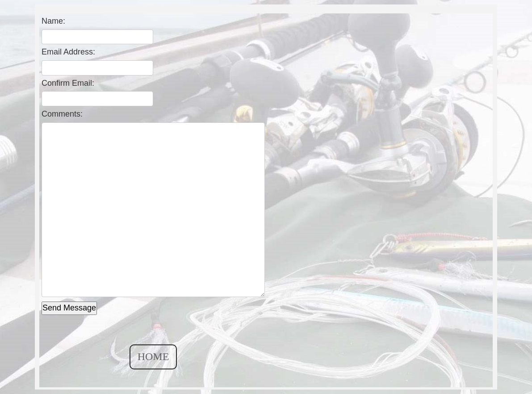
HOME (153, 356)
